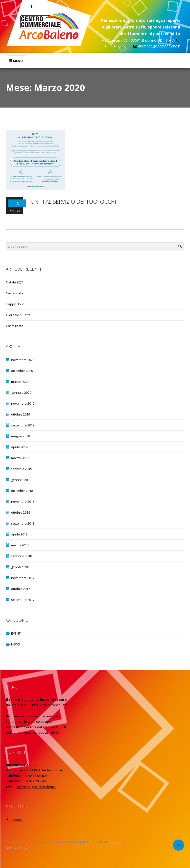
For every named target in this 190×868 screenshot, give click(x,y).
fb (143, 27)
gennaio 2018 (21, 567)
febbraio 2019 (22, 469)
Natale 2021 (15, 282)
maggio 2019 (20, 436)
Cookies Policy (17, 847)
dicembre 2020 (22, 371)
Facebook (16, 820)
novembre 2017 (23, 578)
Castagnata (15, 293)
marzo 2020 (20, 382)
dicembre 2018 (22, 491)
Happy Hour (15, 304)
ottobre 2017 (21, 589)
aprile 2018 (19, 534)
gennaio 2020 (21, 392)
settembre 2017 (23, 600)
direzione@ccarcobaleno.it (159, 46)
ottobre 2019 (21, 414)
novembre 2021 (23, 360)
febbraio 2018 (22, 556)
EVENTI (16, 633)
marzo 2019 (20, 458)
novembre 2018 (23, 502)
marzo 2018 (20, 545)
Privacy (117, 842)
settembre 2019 (23, 425)
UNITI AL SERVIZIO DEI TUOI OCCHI (73, 202)
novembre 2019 (23, 403)
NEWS (16, 644)
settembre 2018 (23, 523)
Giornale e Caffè (18, 315)
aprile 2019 (19, 447)
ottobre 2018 (21, 512)
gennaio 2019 (21, 480)
